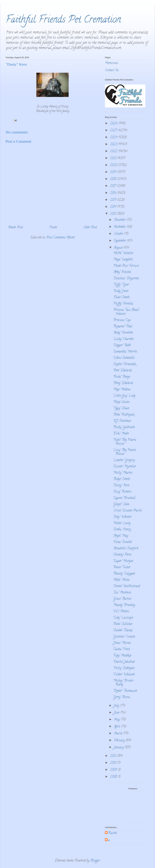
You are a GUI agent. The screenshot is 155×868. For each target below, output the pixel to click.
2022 (114, 151)
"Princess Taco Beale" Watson (126, 312)
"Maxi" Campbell (123, 260)
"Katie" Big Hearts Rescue (125, 442)
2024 (114, 138)
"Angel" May (121, 536)
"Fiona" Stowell (122, 542)
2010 (114, 763)
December (120, 220)
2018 (114, 179)
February (120, 741)
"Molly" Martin (123, 473)
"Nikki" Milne (121, 580)
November (120, 227)
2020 (114, 165)
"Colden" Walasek (124, 675)
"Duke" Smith (121, 297)
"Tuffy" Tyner (121, 285)
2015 (114, 200)
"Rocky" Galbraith (124, 427)
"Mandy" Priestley (124, 605)
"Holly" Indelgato (124, 668)
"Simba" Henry (122, 530)
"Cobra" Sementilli (124, 358)
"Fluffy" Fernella (123, 304)
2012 (114, 756)
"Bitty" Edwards (123, 383)
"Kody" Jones (121, 291)
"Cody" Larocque (123, 618)
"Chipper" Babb (122, 345)
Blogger (95, 861)
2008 (114, 777)
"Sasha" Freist (121, 649)
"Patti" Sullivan (123, 624)
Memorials (112, 63)
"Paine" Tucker (122, 567)
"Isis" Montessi (122, 593)
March (119, 734)
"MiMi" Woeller (123, 253)
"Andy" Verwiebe (123, 333)
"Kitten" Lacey (122, 523)
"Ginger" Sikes (121, 504)
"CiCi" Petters (121, 612)
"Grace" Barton (122, 599)
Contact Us (112, 70)
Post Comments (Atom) (61, 238)
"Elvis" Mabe (121, 434)
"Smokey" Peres (122, 555)
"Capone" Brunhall (124, 498)
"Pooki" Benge (121, 377)
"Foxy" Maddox (122, 656)
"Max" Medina (122, 390)
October (119, 234)
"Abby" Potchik (122, 272)
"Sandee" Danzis (123, 630)
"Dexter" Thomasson (125, 691)
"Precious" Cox (122, 320)
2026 (114, 124)
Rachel (113, 833)
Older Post (90, 228)
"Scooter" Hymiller (124, 467)
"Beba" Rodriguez (124, 415)
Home (53, 228)
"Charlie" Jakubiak (124, 662)
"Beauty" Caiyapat (124, 574)
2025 (114, 131)
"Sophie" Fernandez (124, 364)
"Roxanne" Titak (123, 327)
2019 (114, 172)
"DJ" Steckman (122, 421)
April (117, 727)
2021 (114, 158)
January (119, 748)
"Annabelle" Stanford (126, 549)
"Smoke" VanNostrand (126, 586)
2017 (114, 186)
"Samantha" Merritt (125, 352)
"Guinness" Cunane (124, 637)
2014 (114, 207)
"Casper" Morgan (123, 561)
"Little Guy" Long (124, 396)
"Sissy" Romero (122, 492)
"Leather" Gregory (124, 460)
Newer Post (15, 228)
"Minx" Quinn (121, 402)
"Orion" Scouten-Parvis (127, 511)
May (117, 720)
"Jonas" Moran (122, 643)
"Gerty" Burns (121, 697)
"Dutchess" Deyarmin (126, 279)
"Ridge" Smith (121, 479)
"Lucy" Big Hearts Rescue (125, 452)
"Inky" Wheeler (122, 517)
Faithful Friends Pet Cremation (63, 20)
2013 (114, 214)
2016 (114, 193)
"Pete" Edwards (122, 371)
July (117, 706)
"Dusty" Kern (121, 486)
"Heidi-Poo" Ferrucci (126, 266)
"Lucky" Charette (123, 339)
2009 (114, 770)
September (120, 241)
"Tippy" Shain (121, 408)
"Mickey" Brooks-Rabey (124, 683)
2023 (114, 145)
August (119, 248)
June (117, 713)
